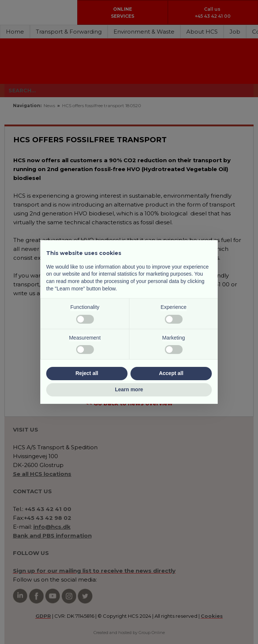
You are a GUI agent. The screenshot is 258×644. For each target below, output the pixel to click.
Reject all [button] (87, 373)
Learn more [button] (129, 389)
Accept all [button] (171, 373)
